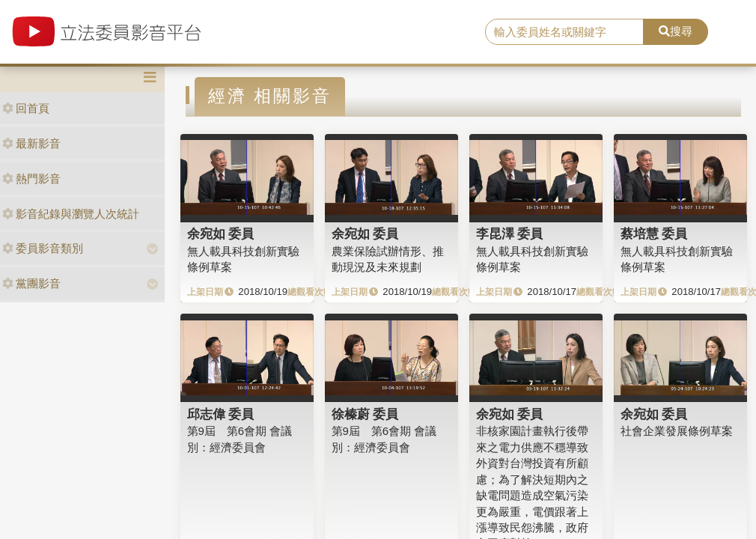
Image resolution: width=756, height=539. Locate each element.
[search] (564, 32)
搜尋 (676, 31)
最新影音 (31, 143)
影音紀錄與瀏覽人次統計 (71, 214)
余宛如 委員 (221, 234)
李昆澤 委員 (510, 234)
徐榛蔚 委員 (365, 414)
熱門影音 (31, 179)
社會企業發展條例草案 (677, 431)
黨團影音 (31, 283)
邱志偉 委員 (221, 414)
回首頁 (26, 108)
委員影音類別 (43, 248)
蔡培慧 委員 (654, 234)
